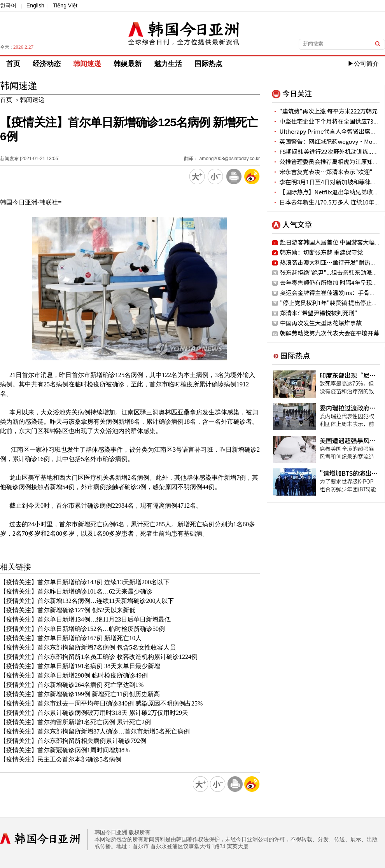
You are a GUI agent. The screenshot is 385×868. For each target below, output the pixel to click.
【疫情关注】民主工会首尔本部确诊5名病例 (61, 759)
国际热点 (208, 64)
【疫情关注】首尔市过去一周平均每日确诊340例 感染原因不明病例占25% (101, 703)
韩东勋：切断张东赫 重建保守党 (321, 252)
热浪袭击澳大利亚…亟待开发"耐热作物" (332, 262)
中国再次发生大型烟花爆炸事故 (321, 323)
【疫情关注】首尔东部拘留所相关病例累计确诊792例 (73, 741)
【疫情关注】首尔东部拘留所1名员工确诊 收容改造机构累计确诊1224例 (99, 657)
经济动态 (47, 64)
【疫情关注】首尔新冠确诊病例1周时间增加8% (65, 750)
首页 (13, 64)
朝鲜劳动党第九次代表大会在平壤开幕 (330, 333)
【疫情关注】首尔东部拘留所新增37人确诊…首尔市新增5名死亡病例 (95, 731)
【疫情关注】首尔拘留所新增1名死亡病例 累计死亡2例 (75, 722)
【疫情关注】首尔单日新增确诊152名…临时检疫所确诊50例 (82, 629)
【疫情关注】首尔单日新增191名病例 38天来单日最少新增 (80, 666)
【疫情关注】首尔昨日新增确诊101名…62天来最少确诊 (76, 591)
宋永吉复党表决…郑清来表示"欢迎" (322, 172)
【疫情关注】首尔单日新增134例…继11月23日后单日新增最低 (85, 619)
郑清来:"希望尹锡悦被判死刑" (318, 313)
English (35, 5)
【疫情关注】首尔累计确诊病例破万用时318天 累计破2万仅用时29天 (94, 713)
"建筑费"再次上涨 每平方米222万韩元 (325, 111)
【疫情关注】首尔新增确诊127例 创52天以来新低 (68, 610)
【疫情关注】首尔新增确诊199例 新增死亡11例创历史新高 (80, 694)
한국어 (8, 5)
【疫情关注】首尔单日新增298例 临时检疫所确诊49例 (74, 675)
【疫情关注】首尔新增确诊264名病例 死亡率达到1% (72, 685)
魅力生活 (168, 64)
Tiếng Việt (65, 5)
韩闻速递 (87, 64)
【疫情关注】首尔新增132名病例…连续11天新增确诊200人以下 (87, 601)
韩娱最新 (128, 64)
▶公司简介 (363, 64)
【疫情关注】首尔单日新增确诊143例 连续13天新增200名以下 (85, 582)
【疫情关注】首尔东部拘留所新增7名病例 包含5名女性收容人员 (88, 647)
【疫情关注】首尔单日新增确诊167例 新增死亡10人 (71, 638)
